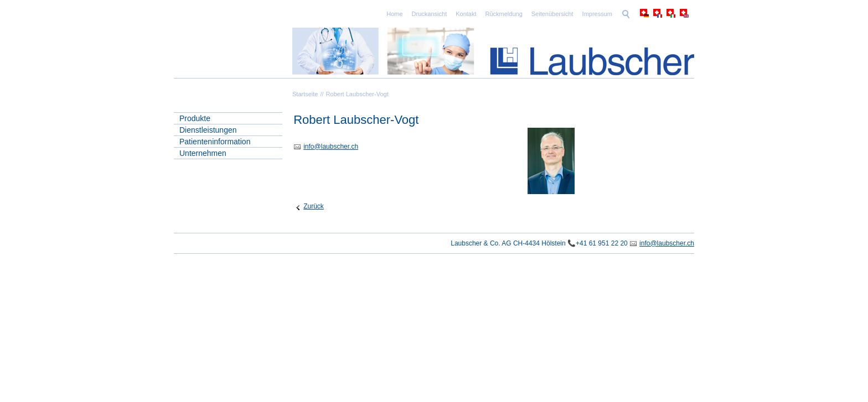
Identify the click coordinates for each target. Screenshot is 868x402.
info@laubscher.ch (667, 243)
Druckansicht (430, 14)
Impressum (597, 14)
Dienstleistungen (208, 130)
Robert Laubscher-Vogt (357, 94)
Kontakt (466, 14)
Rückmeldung (504, 14)
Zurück (314, 206)
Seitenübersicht (552, 14)
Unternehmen (203, 153)
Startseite (305, 94)
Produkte (195, 118)
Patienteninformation (215, 142)
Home (394, 14)
